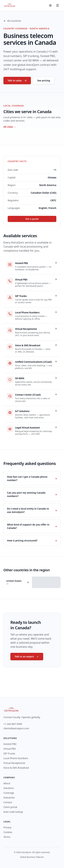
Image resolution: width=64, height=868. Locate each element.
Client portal (10, 807)
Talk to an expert (27, 656)
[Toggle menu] (58, 5)
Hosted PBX (10, 744)
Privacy (7, 827)
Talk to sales (17, 80)
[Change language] (50, 5)
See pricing (44, 80)
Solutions (9, 788)
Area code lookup (13, 812)
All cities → (10, 127)
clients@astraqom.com (16, 728)
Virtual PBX (10, 749)
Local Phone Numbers (16, 758)
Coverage (9, 793)
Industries (9, 798)
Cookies (8, 832)
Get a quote (32, 219)
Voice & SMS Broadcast (16, 768)
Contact (8, 802)
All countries (12, 21)
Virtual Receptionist (14, 763)
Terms (7, 837)
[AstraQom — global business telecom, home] (9, 5)
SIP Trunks (9, 753)
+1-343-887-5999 (13, 724)
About (7, 783)
